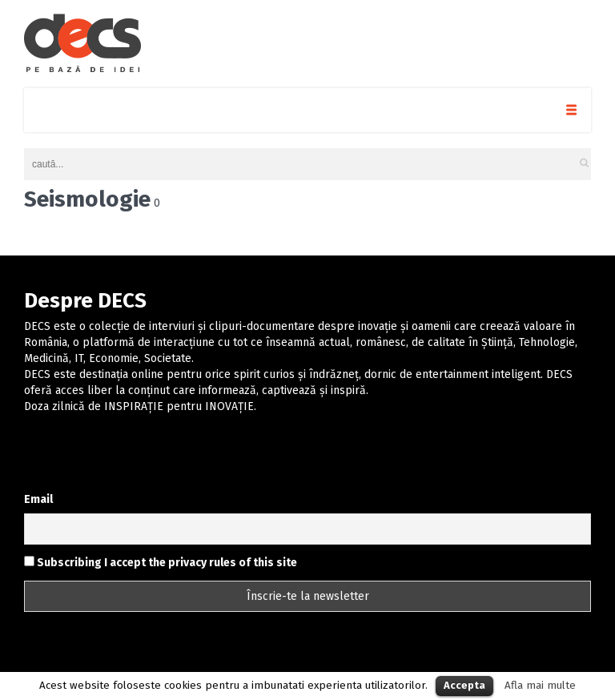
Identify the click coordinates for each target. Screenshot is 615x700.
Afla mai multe (540, 686)
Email (38, 499)
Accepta (464, 685)
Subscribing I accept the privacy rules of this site (161, 563)
